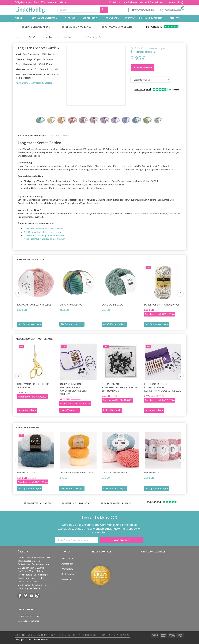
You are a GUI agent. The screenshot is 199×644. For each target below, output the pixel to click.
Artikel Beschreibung (32, 135)
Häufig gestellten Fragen (30, 616)
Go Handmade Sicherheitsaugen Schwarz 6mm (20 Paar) (120, 387)
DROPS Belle (152, 472)
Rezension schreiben (144, 52)
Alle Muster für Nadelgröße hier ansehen (44, 239)
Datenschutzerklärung (116, 635)
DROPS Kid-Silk (26, 472)
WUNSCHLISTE (143, 10)
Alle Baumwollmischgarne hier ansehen (43, 232)
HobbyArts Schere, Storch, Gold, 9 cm (34, 386)
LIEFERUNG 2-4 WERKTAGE (78, 27)
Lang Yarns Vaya (112, 305)
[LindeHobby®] (30, 9)
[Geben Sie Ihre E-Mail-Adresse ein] (76, 540)
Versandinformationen (151, 2)
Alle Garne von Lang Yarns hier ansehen (43, 228)
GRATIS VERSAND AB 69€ (37, 27)
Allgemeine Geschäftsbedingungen (79, 635)
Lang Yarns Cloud (71, 305)
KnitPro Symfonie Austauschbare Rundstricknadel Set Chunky (73, 389)
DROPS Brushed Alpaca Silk (76, 472)
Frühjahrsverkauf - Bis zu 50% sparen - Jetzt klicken (41, 2)
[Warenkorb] (172, 9)
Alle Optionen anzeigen (30, 324)
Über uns (170, 2)
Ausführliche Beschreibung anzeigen (34, 83)
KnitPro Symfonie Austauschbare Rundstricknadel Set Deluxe (163, 387)
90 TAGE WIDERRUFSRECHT (118, 27)
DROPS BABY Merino (114, 472)
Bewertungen (157, 48)
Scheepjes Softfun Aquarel (162, 305)
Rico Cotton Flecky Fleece (34, 305)
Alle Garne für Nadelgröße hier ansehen (44, 235)
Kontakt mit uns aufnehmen (123, 2)
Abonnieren (122, 540)
